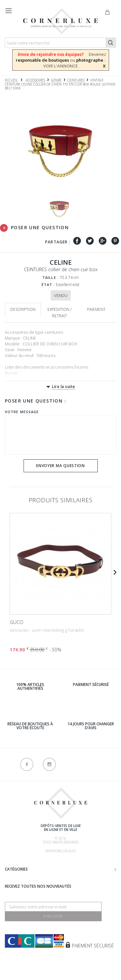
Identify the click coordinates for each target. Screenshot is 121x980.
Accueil (11, 80)
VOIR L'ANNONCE (60, 66)
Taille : (50, 277)
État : (48, 285)
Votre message (22, 412)
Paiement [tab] (96, 309)
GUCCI (16, 622)
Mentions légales (61, 851)
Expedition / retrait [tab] (60, 313)
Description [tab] (23, 309)
